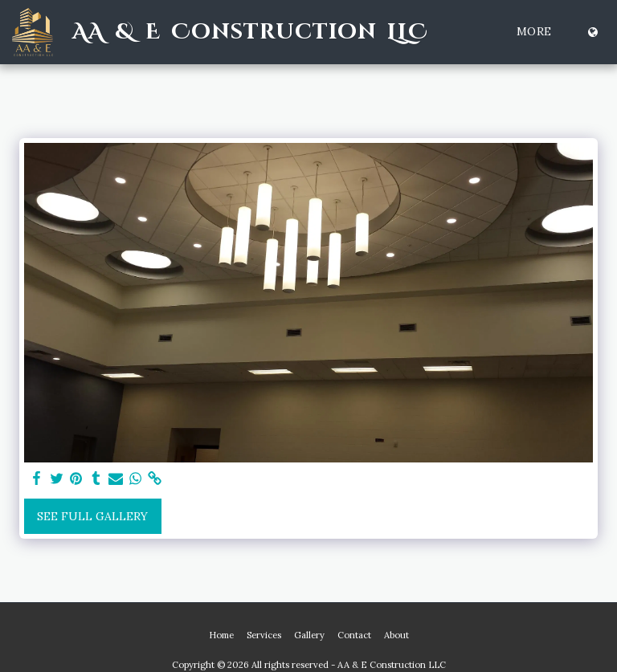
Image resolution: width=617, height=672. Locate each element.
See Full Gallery (92, 516)
